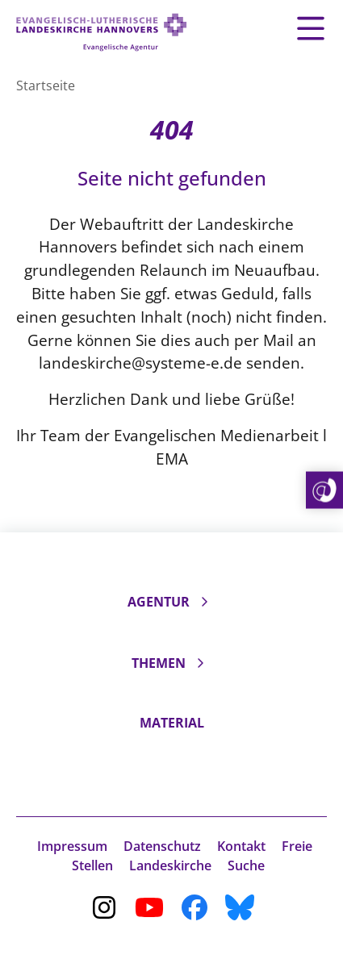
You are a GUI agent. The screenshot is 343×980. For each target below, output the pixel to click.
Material (172, 723)
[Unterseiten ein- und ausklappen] (204, 602)
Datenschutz (162, 846)
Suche (246, 865)
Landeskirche (170, 865)
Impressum (72, 846)
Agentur (159, 602)
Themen (159, 663)
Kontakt (241, 846)
